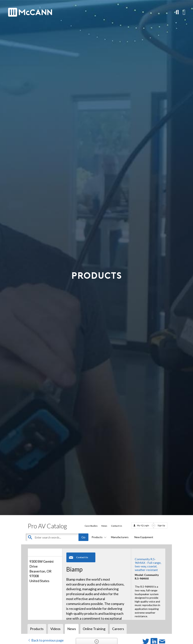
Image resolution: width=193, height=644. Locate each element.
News (104, 526)
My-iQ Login (143, 525)
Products (98, 537)
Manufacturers (120, 537)
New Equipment (144, 537)
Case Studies (91, 526)
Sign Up (161, 525)
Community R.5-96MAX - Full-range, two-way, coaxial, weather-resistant (148, 564)
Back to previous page (46, 640)
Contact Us (117, 526)
